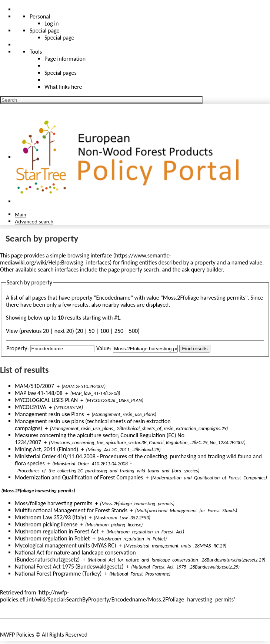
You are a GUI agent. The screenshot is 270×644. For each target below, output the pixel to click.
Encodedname (114, 298)
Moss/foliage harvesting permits (54, 503)
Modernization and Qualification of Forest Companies (79, 477)
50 (91, 331)
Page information (65, 59)
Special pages (61, 73)
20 (80, 331)
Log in (51, 23)
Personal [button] (40, 16)
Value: (104, 348)
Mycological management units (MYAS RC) (66, 545)
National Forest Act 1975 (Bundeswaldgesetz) (69, 567)
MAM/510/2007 (34, 386)
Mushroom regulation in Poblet (52, 538)
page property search (134, 269)
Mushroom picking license (46, 524)
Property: (18, 348)
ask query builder (202, 269)
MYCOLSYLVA (31, 407)
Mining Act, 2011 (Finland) (46, 449)
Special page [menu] (45, 31)
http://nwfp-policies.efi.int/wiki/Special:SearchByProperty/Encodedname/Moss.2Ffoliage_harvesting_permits (117, 596)
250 (119, 331)
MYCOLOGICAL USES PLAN (46, 400)
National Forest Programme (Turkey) (58, 574)
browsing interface (90, 255)
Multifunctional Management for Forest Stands (71, 510)
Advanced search (34, 221)
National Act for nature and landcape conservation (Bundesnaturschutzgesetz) (75, 556)
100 (104, 331)
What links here (63, 87)
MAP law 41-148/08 (39, 393)
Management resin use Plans (49, 414)
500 (133, 331)
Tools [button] (36, 52)
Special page (59, 38)
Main (21, 214)
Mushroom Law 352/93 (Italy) (51, 517)
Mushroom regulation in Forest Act (57, 531)
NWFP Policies (17, 635)
